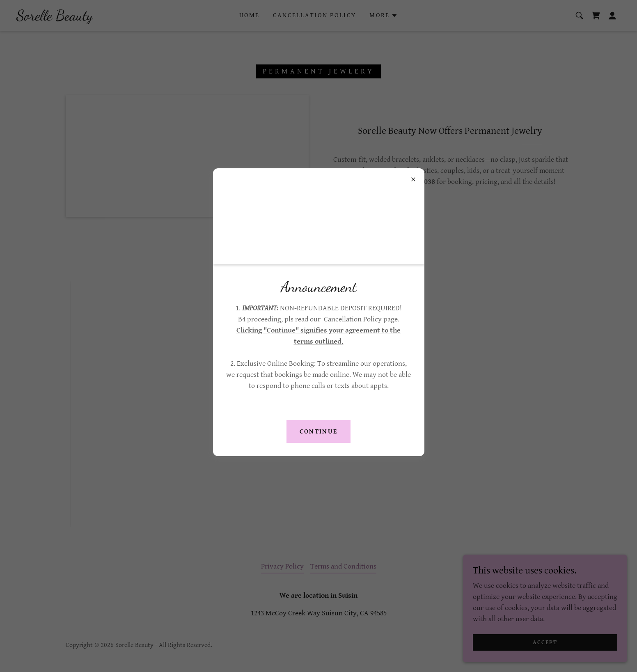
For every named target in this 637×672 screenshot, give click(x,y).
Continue (318, 432)
